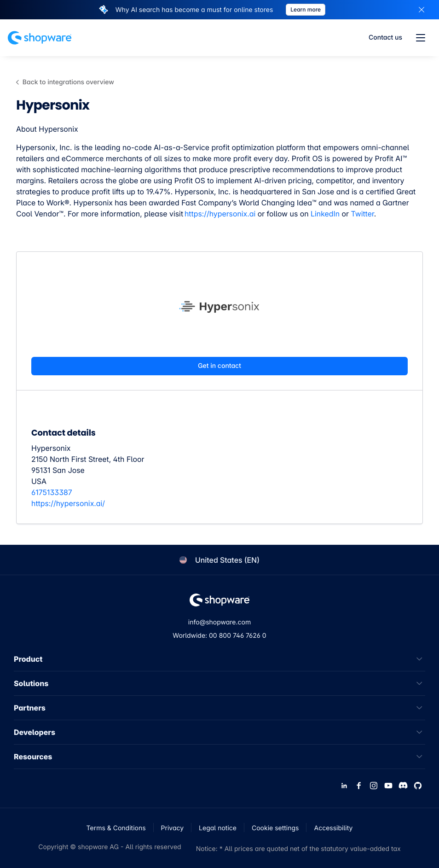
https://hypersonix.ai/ (68, 503)
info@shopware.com (219, 622)
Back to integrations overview (65, 82)
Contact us (385, 38)
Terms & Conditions (116, 828)
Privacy (173, 828)
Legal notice (218, 828)
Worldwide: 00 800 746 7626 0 (219, 636)
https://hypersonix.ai (220, 214)
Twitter (362, 214)
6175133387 (52, 492)
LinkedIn (325, 214)
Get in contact (219, 366)
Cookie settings (275, 828)
